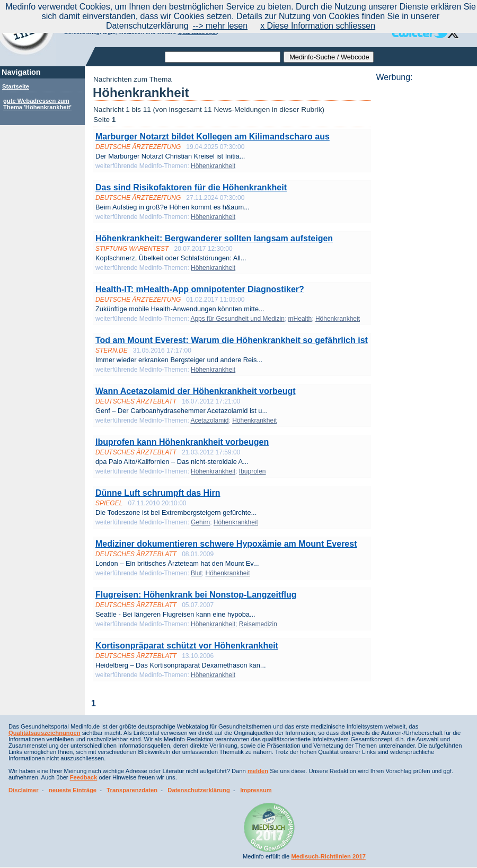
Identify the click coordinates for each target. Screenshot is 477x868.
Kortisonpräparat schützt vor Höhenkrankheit (187, 646)
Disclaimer (24, 790)
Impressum (256, 790)
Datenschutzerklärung (199, 790)
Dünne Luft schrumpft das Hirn (158, 493)
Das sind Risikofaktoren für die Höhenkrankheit (191, 187)
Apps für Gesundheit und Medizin (237, 319)
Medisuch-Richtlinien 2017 (328, 856)
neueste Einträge (73, 790)
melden (258, 771)
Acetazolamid (209, 420)
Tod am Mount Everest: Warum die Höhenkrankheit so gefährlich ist (232, 340)
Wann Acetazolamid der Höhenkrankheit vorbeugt (196, 391)
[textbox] (223, 57)
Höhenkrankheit (213, 166)
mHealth (300, 319)
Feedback (84, 777)
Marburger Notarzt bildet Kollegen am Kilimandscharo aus (213, 137)
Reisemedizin (258, 624)
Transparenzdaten (132, 790)
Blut (196, 573)
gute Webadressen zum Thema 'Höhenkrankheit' (37, 104)
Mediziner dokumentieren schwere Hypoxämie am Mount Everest (226, 544)
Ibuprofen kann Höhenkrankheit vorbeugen (182, 442)
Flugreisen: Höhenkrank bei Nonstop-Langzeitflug (196, 595)
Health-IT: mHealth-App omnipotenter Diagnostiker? (200, 289)
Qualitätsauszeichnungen (45, 733)
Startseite (16, 86)
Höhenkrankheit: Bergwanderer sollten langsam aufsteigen (214, 238)
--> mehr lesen (220, 26)
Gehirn (200, 522)
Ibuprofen (253, 471)
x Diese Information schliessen (318, 26)
